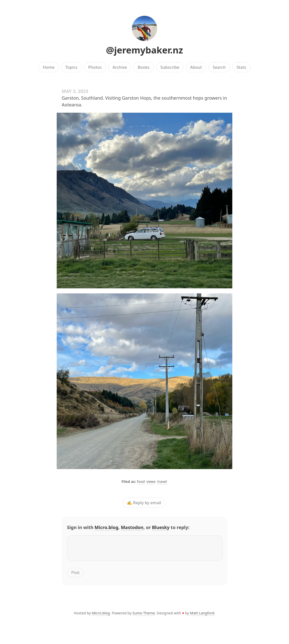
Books (144, 67)
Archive (120, 67)
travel (162, 481)
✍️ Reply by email (144, 503)
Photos (95, 67)
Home (49, 67)
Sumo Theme (144, 616)
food (141, 481)
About (196, 67)
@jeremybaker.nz (145, 50)
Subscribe (170, 67)
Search (219, 67)
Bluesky (161, 527)
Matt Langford (202, 616)
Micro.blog (106, 527)
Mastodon (132, 527)
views (151, 481)
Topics (71, 67)
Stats (241, 67)
